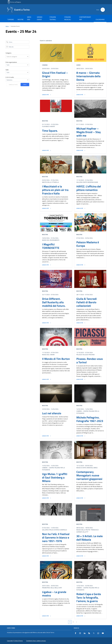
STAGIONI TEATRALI (53, 18)
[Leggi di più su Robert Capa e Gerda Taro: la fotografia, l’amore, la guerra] (81, 616)
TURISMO (11, 20)
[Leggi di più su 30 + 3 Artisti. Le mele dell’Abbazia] (81, 556)
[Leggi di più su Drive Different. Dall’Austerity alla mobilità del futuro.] (47, 323)
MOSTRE (21, 20)
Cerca (25, 85)
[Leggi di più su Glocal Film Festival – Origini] (47, 95)
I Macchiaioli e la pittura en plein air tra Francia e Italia (55, 190)
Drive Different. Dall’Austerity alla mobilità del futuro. (54, 302)
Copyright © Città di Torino (15, 641)
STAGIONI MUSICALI (68, 18)
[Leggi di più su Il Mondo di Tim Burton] (47, 379)
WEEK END (29, 18)
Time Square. (50, 131)
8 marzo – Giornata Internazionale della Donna (88, 76)
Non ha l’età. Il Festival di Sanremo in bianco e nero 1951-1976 (56, 537)
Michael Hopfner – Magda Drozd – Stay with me (89, 132)
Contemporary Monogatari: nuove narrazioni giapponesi (89, 475)
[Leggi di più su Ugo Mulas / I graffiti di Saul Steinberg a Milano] (47, 498)
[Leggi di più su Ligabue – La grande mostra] (47, 616)
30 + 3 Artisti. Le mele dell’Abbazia (90, 538)
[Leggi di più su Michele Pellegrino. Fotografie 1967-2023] (81, 436)
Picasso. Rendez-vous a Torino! (90, 361)
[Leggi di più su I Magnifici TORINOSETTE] (47, 265)
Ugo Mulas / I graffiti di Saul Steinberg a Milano (55, 477)
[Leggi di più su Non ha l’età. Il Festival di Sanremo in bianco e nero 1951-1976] (47, 556)
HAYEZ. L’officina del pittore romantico (89, 188)
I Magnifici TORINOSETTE (51, 246)
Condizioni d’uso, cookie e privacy (36, 641)
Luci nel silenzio (52, 413)
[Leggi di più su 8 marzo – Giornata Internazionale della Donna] (81, 95)
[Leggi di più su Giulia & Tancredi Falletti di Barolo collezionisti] (81, 323)
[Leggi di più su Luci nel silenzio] (47, 436)
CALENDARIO (100, 20)
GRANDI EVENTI (40, 18)
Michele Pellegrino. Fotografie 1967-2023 (90, 419)
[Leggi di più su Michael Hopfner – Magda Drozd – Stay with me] (81, 150)
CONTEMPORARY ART (85, 18)
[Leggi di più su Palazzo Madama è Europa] (81, 265)
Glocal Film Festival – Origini (55, 74)
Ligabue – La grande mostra (54, 594)
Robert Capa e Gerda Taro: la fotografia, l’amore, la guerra (89, 597)
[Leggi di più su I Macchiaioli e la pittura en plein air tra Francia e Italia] (47, 208)
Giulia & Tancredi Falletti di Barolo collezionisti (87, 302)
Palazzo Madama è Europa (88, 244)
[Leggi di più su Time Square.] (47, 150)
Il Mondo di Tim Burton (56, 359)
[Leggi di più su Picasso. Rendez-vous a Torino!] (81, 379)
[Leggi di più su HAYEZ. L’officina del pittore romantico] (81, 208)
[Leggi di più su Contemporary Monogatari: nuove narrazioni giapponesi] (81, 498)
